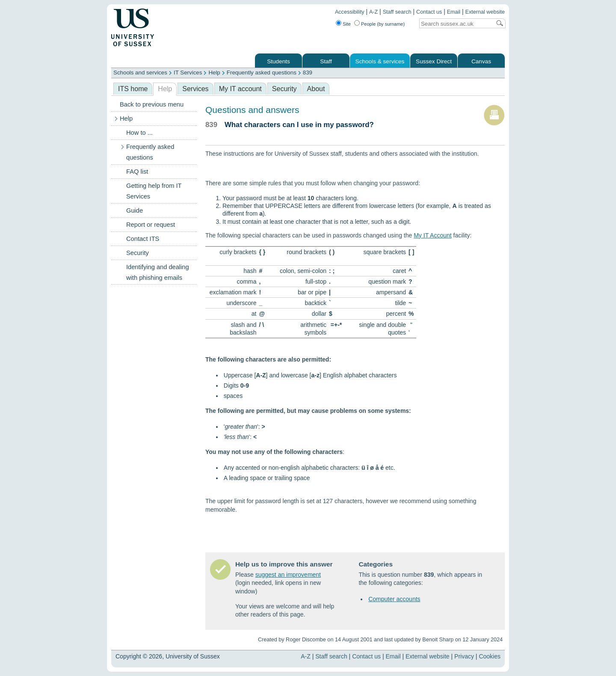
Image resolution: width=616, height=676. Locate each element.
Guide (135, 211)
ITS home (133, 89)
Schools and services (140, 73)
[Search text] (455, 24)
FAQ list (137, 172)
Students (278, 61)
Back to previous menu (152, 104)
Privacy (464, 656)
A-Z (373, 12)
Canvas (481, 61)
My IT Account (432, 235)
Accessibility (350, 12)
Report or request (151, 225)
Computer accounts (394, 599)
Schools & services (380, 61)
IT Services (188, 73)
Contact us (429, 12)
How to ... (139, 133)
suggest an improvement (288, 575)
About (316, 89)
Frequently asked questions (262, 73)
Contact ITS (143, 239)
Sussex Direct (434, 61)
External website (485, 12)
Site (347, 24)
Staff (326, 61)
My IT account (240, 89)
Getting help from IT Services (154, 191)
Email (454, 12)
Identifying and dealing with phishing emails (158, 272)
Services (195, 89)
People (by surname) (383, 24)
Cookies (490, 656)
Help (214, 73)
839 (308, 73)
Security (284, 89)
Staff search (397, 12)
